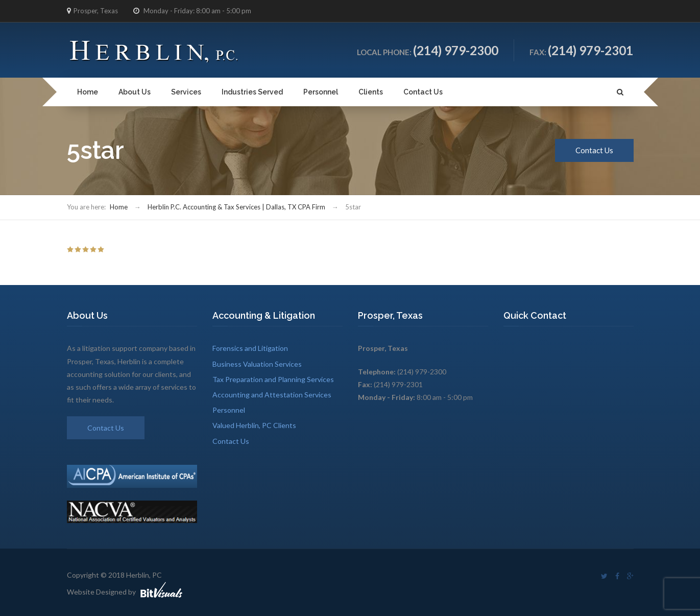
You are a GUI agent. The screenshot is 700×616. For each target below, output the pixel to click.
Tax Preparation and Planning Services (273, 379)
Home (88, 92)
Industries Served (252, 92)
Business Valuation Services (257, 364)
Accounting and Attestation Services (272, 395)
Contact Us (423, 92)
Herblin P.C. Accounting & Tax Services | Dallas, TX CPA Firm (236, 207)
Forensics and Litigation (250, 348)
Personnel (321, 92)
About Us (135, 92)
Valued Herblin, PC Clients (254, 425)
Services (186, 92)
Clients (371, 92)
